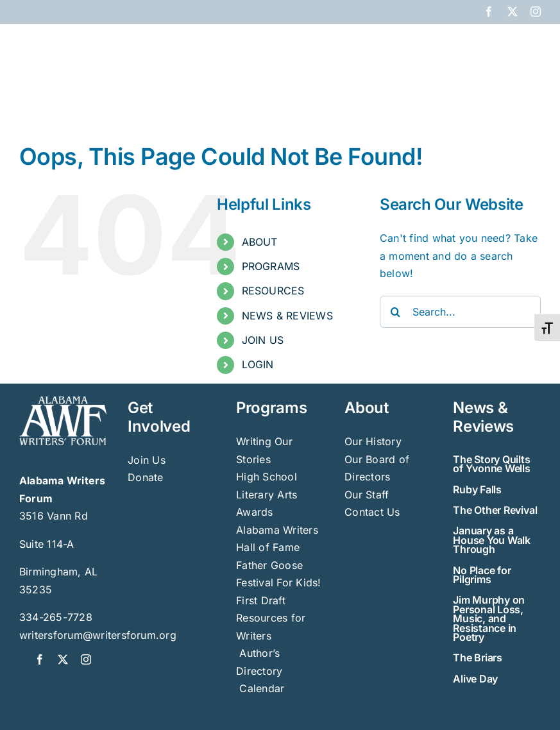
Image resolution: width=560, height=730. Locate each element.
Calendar (262, 688)
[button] (520, 98)
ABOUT (260, 242)
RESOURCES (273, 291)
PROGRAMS (271, 266)
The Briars (478, 658)
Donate (145, 477)
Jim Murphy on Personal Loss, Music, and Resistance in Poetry (489, 618)
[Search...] (460, 312)
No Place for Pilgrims (482, 575)
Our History (373, 441)
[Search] (396, 312)
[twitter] (63, 659)
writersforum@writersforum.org (98, 635)
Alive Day (475, 679)
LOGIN (258, 364)
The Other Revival (495, 510)
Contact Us (372, 512)
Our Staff (367, 495)
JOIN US (263, 340)
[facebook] (40, 659)
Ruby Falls (477, 489)
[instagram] (86, 659)
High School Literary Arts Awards (267, 494)
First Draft (261, 600)
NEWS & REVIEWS (287, 316)
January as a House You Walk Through (492, 540)
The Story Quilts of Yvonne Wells (491, 464)
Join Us (147, 460)
